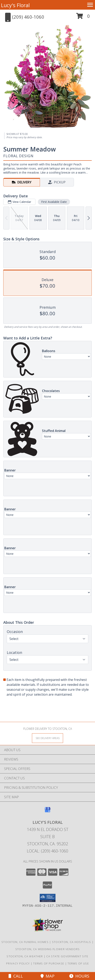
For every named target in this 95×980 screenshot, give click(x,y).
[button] (83, 18)
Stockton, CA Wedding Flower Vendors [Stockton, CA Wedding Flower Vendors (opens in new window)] (48, 949)
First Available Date (54, 202)
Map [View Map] (47, 976)
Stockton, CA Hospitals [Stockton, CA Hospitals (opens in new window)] (72, 942)
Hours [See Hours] (79, 976)
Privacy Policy (18, 963)
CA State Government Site (67, 956)
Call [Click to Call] (16, 976)
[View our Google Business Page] (47, 812)
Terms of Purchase (49, 963)
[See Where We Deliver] (47, 738)
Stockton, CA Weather (25, 956)
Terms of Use (78, 963)
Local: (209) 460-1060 (47, 851)
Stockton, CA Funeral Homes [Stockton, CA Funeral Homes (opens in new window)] (25, 942)
